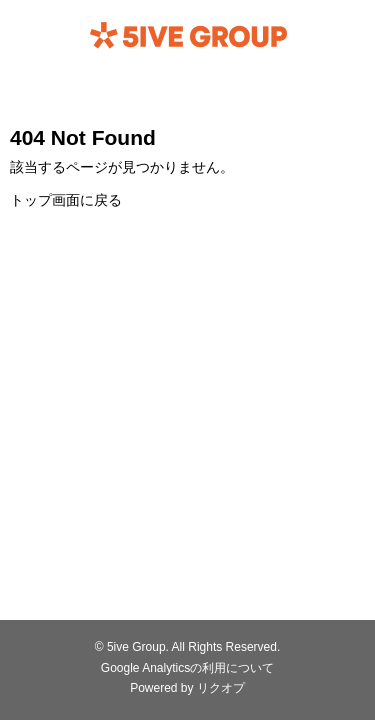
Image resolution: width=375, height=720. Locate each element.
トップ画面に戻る (66, 200)
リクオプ (221, 688)
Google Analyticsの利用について (187, 668)
